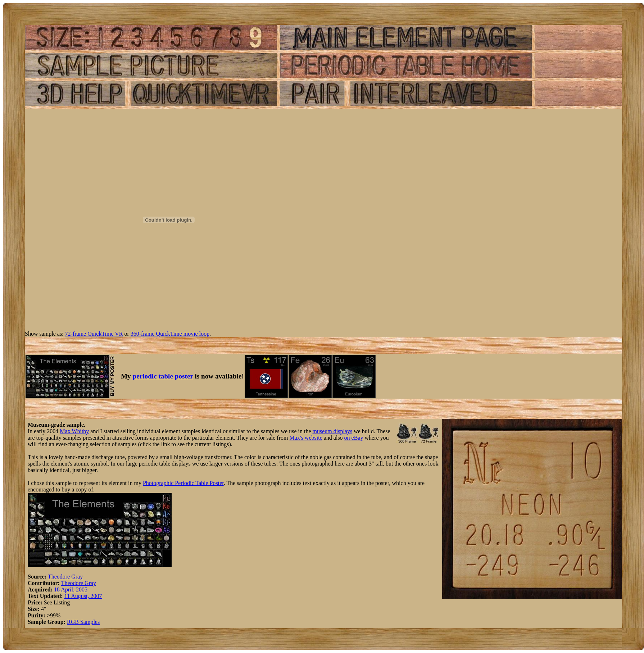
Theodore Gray (65, 577)
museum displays (333, 431)
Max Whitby (74, 431)
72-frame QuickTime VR (94, 334)
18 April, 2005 (71, 589)
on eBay (354, 438)
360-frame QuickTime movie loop (170, 334)
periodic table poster (163, 376)
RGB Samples (83, 622)
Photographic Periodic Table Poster (183, 483)
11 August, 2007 (83, 596)
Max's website (306, 438)
